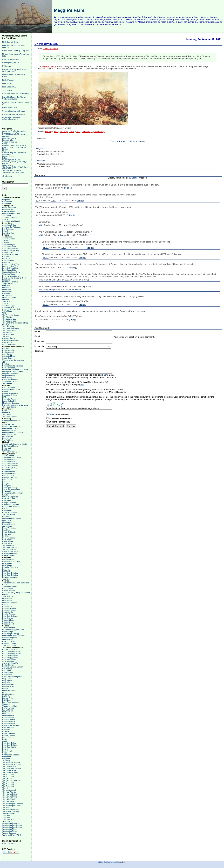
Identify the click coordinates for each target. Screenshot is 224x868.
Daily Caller (7, 679)
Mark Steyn (7, 520)
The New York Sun (10, 798)
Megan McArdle (9, 376)
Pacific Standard (9, 733)
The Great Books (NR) (11, 329)
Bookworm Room (9, 473)
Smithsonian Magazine (11, 755)
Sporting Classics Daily (11, 309)
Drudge (5, 688)
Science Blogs (8, 620)
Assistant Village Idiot (11, 251)
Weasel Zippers (8, 555)
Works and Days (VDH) (12, 835)
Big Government (9, 471)
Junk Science (8, 596)
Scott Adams (7, 301)
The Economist (8, 774)
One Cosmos (7, 639)
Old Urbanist (7, 295)
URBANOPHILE (9, 338)
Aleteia (5, 241)
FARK (5, 411)
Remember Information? (60, 419)
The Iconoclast (8, 546)
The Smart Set (8, 335)
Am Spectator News (10, 649)
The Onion (6, 415)
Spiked (5, 219)
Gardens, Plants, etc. (10, 142)
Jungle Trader (8, 284)
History (5, 144)
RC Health (6, 450)
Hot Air (5, 509)
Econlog (6, 364)
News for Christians (10, 567)
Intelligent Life (8, 712)
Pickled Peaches (8, 80)
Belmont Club (8, 469)
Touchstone (7, 579)
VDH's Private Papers (11, 552)
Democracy (7, 481)
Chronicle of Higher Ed (11, 389)
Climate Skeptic (8, 591)
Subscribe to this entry (60, 422)
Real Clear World (9, 747)
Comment (39, 351)
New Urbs (6, 294)
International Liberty (10, 428)
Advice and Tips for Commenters (14, 131)
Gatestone (6, 704)
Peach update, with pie (10, 63)
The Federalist (8, 782)
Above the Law (8, 424)
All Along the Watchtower (12, 227)
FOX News (7, 700)
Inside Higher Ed (9, 401)
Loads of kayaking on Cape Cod (14, 114)
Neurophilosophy (9, 610)
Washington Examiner (11, 823)
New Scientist (8, 612)
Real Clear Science (10, 616)
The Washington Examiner (13, 804)
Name (37, 331)
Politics (5, 158)
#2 (37, 200)
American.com (8, 661)
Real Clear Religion (10, 573)
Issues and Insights (10, 512)
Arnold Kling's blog (10, 467)
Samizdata (7, 215)
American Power (9, 462)
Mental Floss (7, 292)
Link (54, 200)
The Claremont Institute (12, 768)
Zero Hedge (7, 383)
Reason (5, 749)
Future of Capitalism (10, 497)
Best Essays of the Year (11, 133)
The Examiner (8, 778)
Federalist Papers (9, 690)
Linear (133, 178)
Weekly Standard (9, 833)
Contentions (7, 675)
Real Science (8, 618)
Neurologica (7, 606)
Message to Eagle (9, 602)
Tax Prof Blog (8, 440)
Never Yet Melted (9, 528)
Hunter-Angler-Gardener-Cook (14, 278)
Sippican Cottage (9, 305)
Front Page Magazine (11, 702)
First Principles (8, 694)
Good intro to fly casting (11, 59)
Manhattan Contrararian (12, 518)
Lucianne (6, 714)
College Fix (7, 391)
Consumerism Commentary (13, 360)
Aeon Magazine (8, 239)
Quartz (5, 741)
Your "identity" (7, 90)
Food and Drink (8, 140)
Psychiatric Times (9, 643)
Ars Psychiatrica (9, 628)
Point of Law (7, 438)
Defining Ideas (8, 684)
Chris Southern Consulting (110, 862)
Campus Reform (9, 387)
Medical (5, 149)
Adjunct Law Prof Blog (11, 426)
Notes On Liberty (9, 532)
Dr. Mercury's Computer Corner (14, 135)
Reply (70, 188)
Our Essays (7, 154)
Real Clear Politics (10, 745)
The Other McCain (10, 548)
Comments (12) (87, 132)
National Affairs (8, 718)
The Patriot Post (9, 800)
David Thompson (9, 208)
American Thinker (9, 659)
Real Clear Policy (9, 743)
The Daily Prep (8, 327)
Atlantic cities (7, 252)
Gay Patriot (7, 501)
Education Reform (9, 395)
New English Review (10, 725)
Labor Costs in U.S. (9, 87)
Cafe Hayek (7, 354)
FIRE (4, 397)
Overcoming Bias (9, 297)
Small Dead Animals (10, 217)
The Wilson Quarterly (11, 811)
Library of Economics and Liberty (15, 370)
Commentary (7, 673)
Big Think (6, 256)
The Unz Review (9, 802)
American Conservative (12, 458)
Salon (5, 753)
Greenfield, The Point (11, 505)
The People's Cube (10, 417)
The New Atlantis (9, 792)
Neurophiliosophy (9, 608)
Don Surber (7, 485)
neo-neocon (7, 526)
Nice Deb (6, 530)
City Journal (7, 669)
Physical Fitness (8, 156)
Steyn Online (7, 759)
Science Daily (8, 622)
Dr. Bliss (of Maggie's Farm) (13, 630)
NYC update (7, 66)
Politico (5, 739)
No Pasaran (7, 202)
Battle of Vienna (49, 66)
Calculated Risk (8, 356)
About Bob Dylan (9, 225)
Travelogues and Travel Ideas (13, 172)
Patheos (6, 569)
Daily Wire (6, 682)
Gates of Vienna (50, 49)
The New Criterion (10, 794)
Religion (5, 163)
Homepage (39, 341)
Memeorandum (8, 716)
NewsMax (6, 729)
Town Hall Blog (8, 819)
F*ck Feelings (8, 632)
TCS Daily (6, 761)
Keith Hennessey (9, 368)
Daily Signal (7, 681)
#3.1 (41, 225)
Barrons (5, 348)
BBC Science (8, 589)
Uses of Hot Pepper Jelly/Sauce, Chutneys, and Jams (14, 98)
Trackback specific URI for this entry (128, 141)
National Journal (9, 720)
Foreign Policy (8, 698)
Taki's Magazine (9, 311)
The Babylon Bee (9, 319)
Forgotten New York (10, 266)
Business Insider (9, 350)
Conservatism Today (10, 477)
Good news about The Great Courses (16, 94)
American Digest (9, 245)
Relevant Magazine (10, 577)
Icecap (5, 595)
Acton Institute (8, 559)
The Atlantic (7, 317)
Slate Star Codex (9, 645)
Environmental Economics (13, 366)
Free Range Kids (9, 270)
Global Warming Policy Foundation (16, 593)
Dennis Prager (8, 686)
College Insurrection (10, 393)
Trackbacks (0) (100, 132)
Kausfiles (6, 516)
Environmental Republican (13, 493)
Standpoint (7, 757)
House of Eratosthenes (11, 276)
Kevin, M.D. (7, 448)
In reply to (39, 346)
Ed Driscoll (7, 491)
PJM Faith (6, 571)
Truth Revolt (7, 821)
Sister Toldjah (8, 542)
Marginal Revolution (10, 374)
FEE (4, 692)
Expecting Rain (8, 233)
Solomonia (7, 204)
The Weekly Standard (11, 810)
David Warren (8, 209)
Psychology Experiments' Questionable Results (11, 119)
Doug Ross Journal (10, 487)
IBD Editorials (8, 710)
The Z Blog (7, 337)
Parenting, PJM (8, 641)
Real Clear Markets (10, 380)
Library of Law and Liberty (13, 432)
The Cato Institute (9, 767)
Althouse (6, 243)
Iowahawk (6, 413)
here (106, 375)
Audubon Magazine (10, 254)
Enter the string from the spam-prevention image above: (73, 408)
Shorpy (5, 303)
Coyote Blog (7, 262)
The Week (6, 808)
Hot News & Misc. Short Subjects (14, 146)
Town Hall (6, 815)
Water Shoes (7, 83)
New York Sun (8, 727)
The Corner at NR (9, 770)
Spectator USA (8, 307)
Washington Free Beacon (12, 825)
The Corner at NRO (10, 772)
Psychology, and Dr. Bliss (11, 160)
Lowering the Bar (9, 434)
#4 (37, 267)
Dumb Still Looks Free (11, 489)
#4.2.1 (46, 305)
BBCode (50, 414)
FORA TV (6, 696)
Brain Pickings (8, 260)
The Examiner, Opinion (11, 780)
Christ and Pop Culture (11, 561)
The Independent (9, 790)
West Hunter (7, 342)
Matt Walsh (7, 290)
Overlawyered (8, 436)
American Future (9, 460)
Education (6, 137)
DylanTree (6, 231)
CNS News (7, 671)
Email (37, 336)
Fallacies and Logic (9, 138)
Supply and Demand (10, 381)
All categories (7, 176)
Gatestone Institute (10, 706)
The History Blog (9, 331)
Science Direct (8, 624)
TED (4, 313)
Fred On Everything (10, 268)
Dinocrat (6, 483)
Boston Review (8, 665)
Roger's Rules (8, 751)
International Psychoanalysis (14, 636)
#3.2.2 (46, 257)
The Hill (5, 788)
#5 (37, 319)
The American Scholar (11, 763)
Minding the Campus (10, 403)
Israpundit (6, 200)
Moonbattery (7, 522)
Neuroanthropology (10, 638)
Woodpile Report (9, 344)
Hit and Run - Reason (11, 507)
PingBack (40, 148)
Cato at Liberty (8, 475)
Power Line (7, 534)
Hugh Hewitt (7, 510)
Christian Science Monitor (12, 667)
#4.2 (41, 290)
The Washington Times (11, 806)
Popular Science (9, 614)
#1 (37, 188)
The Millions (7, 333)
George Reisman (9, 503)
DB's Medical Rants (10, 446)
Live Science (7, 598)
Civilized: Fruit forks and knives (14, 111)
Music (4, 151)
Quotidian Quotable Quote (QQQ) (14, 162)
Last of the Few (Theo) (11, 213)
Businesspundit (8, 352)
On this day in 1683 (46, 44)
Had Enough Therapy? (11, 634)
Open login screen (9, 843)
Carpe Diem (7, 358)
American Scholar (9, 247)
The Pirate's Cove (9, 550)
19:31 (78, 132)
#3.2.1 (46, 247)
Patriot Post (7, 737)
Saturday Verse (8, 165)
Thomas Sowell (8, 813)
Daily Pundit (7, 479)
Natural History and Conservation (14, 153)
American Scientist (10, 587)
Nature (5, 604)
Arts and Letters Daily (11, 663)
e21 (4, 362)
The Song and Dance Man (12, 171)
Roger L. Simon (8, 538)
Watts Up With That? (10, 340)
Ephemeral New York (11, 264)
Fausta (5, 495)
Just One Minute (9, 514)
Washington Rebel (10, 553)
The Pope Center (9, 407)
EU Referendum (9, 211)
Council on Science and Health (14, 444)
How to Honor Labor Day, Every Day (15, 51)
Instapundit (7, 280)
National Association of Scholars (15, 405)
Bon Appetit (7, 258)
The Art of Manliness (10, 315)
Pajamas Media (8, 735)
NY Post (6, 731)
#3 (37, 215)
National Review (9, 524)
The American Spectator (12, 765)
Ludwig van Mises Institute (13, 372)
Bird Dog (48, 132)
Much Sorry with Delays (11, 42)
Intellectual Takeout (10, 282)
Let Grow (6, 286)
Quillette (6, 299)
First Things (7, 563)
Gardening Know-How (11, 272)
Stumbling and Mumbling (12, 221)
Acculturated (7, 237)
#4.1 (41, 280)
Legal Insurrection (9, 430)
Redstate (6, 536)
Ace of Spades (8, 456)
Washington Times (10, 829)
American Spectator (10, 249)
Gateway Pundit (9, 499)
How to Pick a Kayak (10, 108)
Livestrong (6, 288)
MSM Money (7, 378)
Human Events (8, 708)
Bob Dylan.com (8, 229)
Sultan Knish (7, 544)
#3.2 (41, 235)
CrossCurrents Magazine (12, 677)
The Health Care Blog (11, 452)
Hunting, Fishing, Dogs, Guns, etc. (15, 147)
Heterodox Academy (10, 399)
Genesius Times (9, 274)
